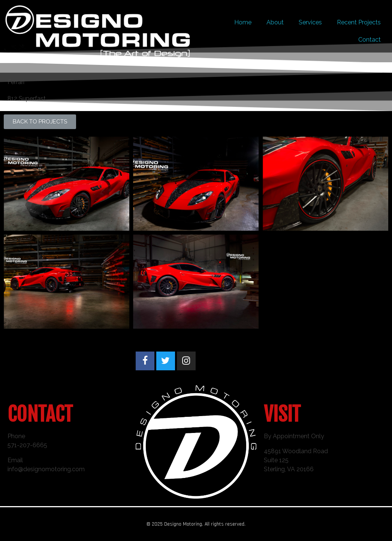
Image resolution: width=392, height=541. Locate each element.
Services (310, 22)
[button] (40, 122)
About (275, 22)
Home (243, 22)
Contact (370, 40)
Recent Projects (359, 22)
